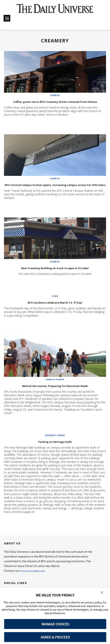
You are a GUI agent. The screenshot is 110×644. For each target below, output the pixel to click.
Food (55, 311)
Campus (55, 95)
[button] (102, 593)
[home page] (55, 11)
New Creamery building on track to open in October (47, 280)
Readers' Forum (55, 450)
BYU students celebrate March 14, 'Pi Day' (55, 317)
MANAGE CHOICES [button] (55, 624)
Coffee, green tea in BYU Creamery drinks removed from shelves (54, 104)
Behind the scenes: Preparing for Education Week (55, 400)
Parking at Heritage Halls (55, 456)
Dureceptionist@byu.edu (35, 585)
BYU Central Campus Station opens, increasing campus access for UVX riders (50, 192)
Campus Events (55, 394)
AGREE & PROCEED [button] (55, 637)
